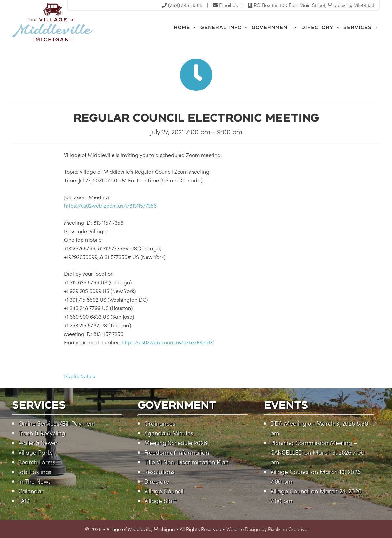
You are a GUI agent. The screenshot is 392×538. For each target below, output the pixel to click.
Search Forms (37, 462)
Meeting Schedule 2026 (176, 442)
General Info (224, 27)
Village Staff (160, 501)
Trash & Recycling (42, 433)
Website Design (243, 529)
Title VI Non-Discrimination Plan (186, 462)
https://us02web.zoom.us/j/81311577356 (111, 205)
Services (361, 27)
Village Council (164, 491)
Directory (321, 27)
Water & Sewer (38, 442)
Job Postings (35, 471)
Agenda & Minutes (169, 433)
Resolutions (159, 471)
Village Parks (36, 452)
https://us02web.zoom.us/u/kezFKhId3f (168, 342)
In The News (35, 481)
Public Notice (80, 376)
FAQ (24, 501)
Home (185, 27)
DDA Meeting (288, 423)
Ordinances (160, 423)
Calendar (31, 491)
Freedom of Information (177, 452)
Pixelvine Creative (288, 529)
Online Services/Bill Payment (57, 423)
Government (275, 27)
